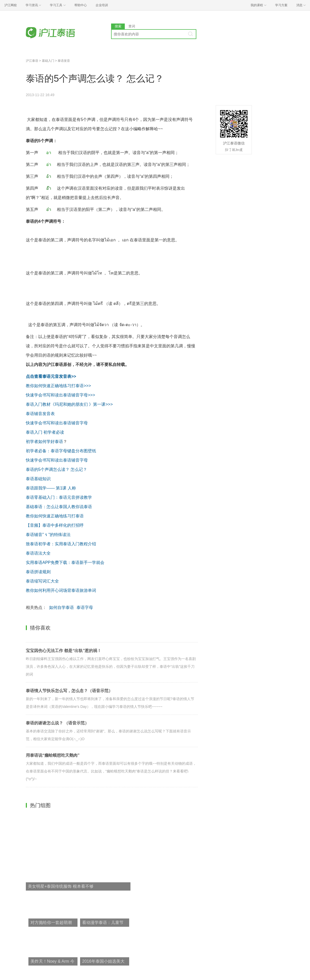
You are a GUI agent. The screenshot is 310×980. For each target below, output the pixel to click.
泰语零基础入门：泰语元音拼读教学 (59, 497)
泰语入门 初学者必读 (45, 432)
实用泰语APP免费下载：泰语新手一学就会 (65, 562)
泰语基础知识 (38, 479)
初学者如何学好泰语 (44, 442)
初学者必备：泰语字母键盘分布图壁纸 (61, 451)
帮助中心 (81, 5)
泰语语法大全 (39, 553)
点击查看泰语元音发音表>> (51, 376)
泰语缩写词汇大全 (42, 581)
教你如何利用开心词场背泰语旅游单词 (61, 590)
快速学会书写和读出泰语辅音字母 (57, 423)
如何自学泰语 (61, 607)
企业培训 (102, 5)
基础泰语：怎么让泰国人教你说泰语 (59, 507)
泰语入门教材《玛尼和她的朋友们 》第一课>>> (69, 404)
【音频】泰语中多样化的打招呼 (55, 525)
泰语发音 (64, 61)
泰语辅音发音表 (40, 414)
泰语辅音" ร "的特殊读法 (48, 535)
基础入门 (48, 61)
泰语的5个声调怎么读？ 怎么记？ (56, 469)
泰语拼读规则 (38, 572)
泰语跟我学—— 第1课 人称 (51, 488)
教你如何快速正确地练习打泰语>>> (58, 386)
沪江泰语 (32, 61)
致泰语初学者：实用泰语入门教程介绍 (61, 544)
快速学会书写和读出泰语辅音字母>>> (60, 395)
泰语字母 (85, 607)
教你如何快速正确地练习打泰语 (55, 516)
